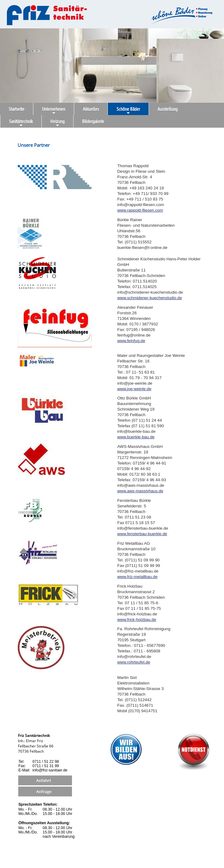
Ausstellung (168, 109)
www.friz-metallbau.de (137, 577)
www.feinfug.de (131, 341)
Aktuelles (91, 109)
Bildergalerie (93, 121)
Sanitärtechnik (21, 123)
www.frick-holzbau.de (137, 620)
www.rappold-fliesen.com (140, 210)
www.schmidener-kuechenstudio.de (150, 298)
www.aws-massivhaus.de (140, 491)
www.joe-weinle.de (134, 389)
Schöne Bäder (128, 110)
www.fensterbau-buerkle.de (142, 534)
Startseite (17, 109)
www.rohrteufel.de (134, 662)
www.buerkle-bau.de (136, 437)
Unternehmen (54, 110)
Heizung (57, 123)
